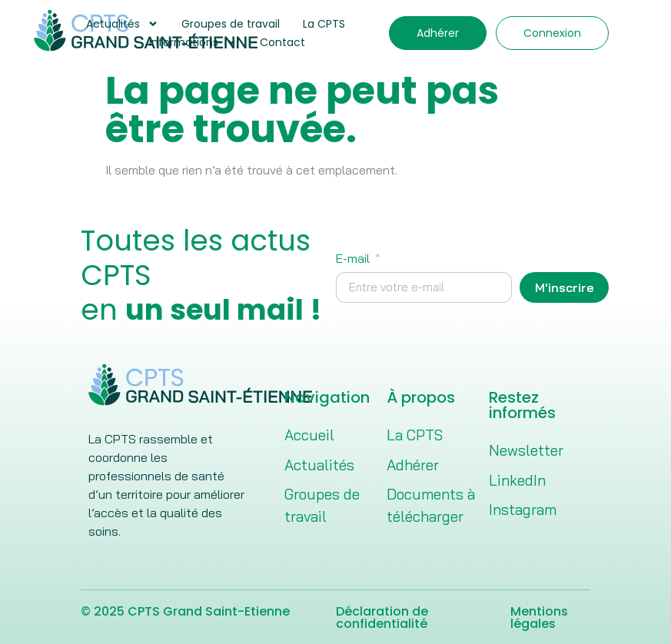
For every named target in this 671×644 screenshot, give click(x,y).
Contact (282, 42)
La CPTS (324, 24)
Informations (193, 42)
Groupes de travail (231, 24)
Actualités (122, 24)
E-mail (354, 259)
